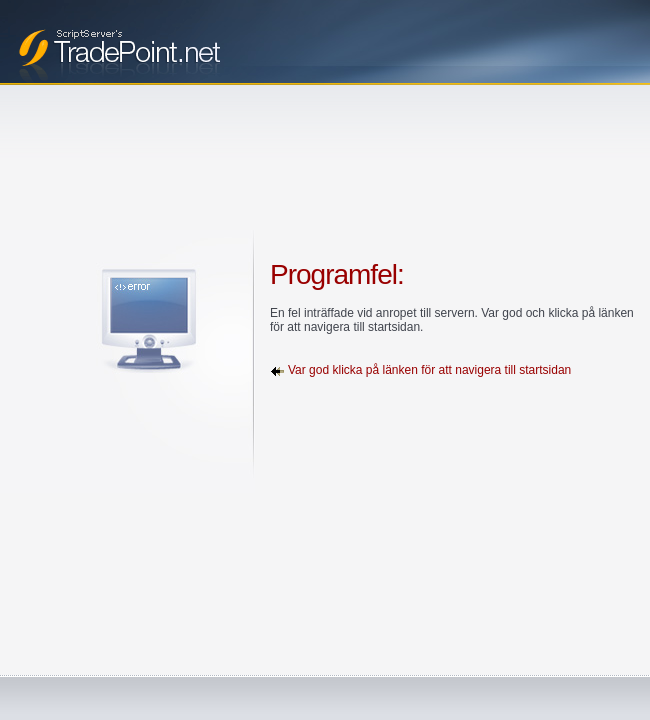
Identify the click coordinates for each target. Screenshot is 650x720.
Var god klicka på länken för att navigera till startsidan (429, 370)
